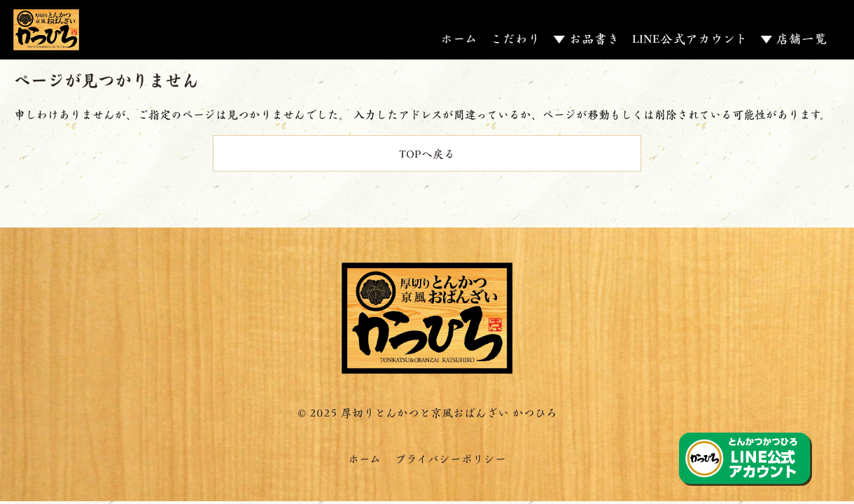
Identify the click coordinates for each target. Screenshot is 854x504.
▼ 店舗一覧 (793, 38)
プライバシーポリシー (450, 458)
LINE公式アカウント (690, 38)
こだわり (515, 38)
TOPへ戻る (427, 153)
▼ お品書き (586, 38)
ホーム (459, 38)
